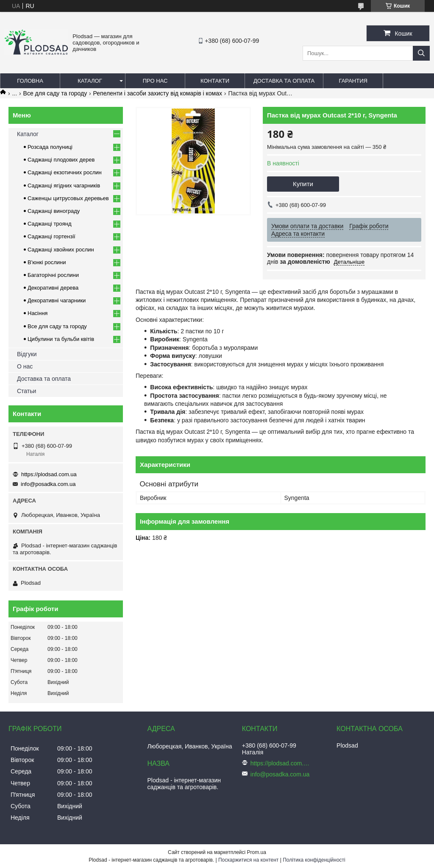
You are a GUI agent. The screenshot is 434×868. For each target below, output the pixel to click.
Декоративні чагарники (57, 300)
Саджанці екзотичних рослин (65, 172)
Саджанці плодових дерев (61, 160)
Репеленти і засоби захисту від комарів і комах (158, 93)
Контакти (215, 81)
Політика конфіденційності (314, 860)
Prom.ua (257, 852)
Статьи (26, 391)
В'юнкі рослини (47, 262)
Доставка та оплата (284, 81)
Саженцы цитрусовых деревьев (68, 198)
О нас (25, 366)
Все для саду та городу (55, 93)
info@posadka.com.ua (48, 484)
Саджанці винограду (54, 211)
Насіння (38, 313)
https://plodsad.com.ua (49, 474)
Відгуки (27, 354)
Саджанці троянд (50, 224)
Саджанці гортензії (51, 236)
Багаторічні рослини (53, 275)
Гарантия (353, 81)
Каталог (90, 81)
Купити (303, 184)
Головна (30, 81)
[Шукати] (421, 53)
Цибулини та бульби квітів (61, 339)
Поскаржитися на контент (248, 860)
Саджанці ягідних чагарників (64, 186)
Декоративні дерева (53, 288)
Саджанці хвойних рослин (61, 250)
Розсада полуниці (50, 147)
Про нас (155, 81)
